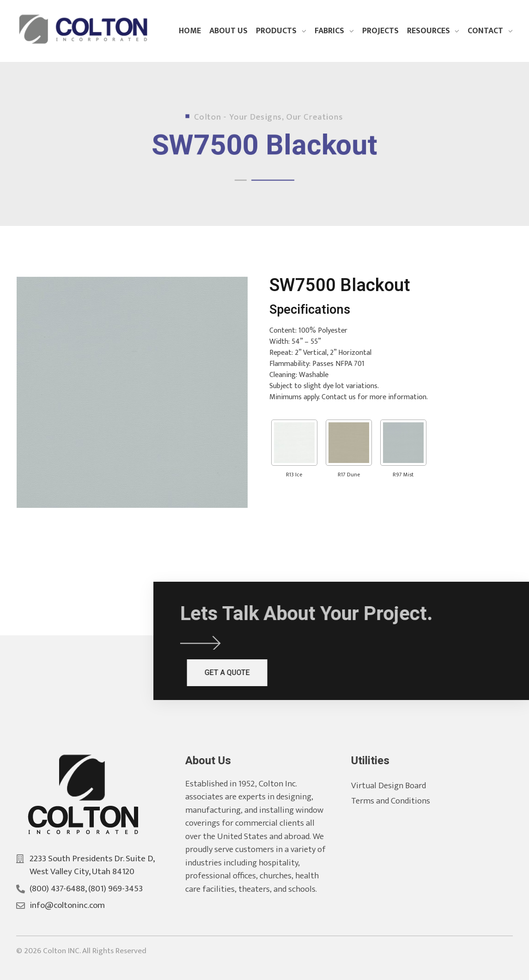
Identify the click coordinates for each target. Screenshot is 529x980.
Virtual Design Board (398, 786)
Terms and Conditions (400, 801)
